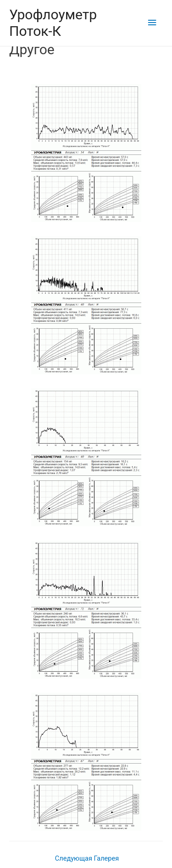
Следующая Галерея (87, 858)
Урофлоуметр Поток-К (53, 23)
